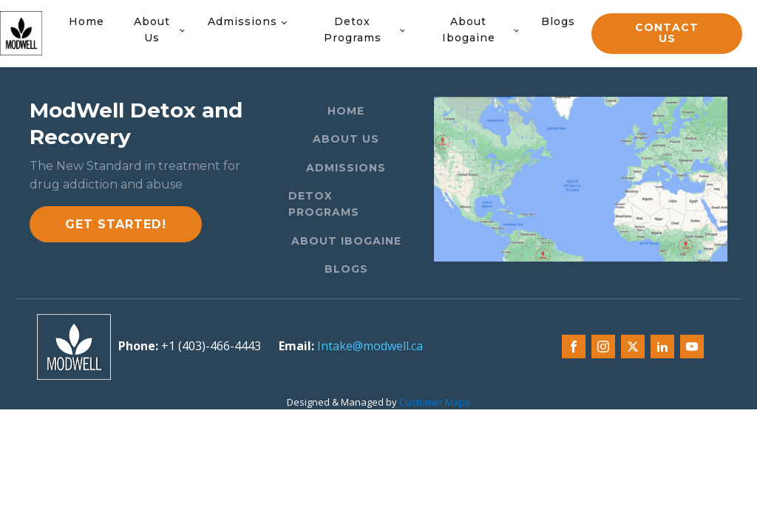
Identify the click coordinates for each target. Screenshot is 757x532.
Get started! (116, 224)
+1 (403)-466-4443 (211, 346)
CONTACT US (667, 33)
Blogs (558, 21)
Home (86, 21)
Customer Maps (435, 402)
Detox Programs (353, 30)
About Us (152, 30)
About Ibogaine (469, 30)
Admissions (242, 21)
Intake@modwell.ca (370, 346)
